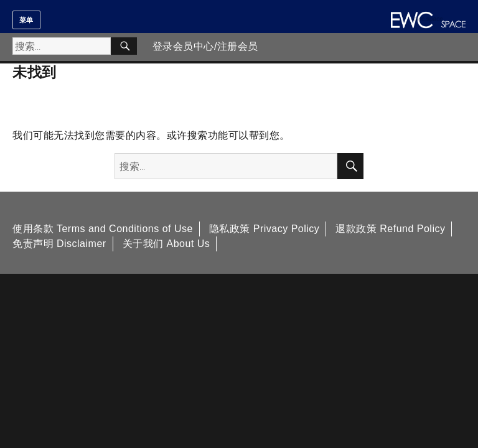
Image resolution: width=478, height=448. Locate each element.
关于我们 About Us (166, 244)
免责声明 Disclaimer (59, 244)
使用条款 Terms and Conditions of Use (103, 229)
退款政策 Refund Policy (390, 229)
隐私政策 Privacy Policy (265, 229)
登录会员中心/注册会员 (205, 46)
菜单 (26, 20)
